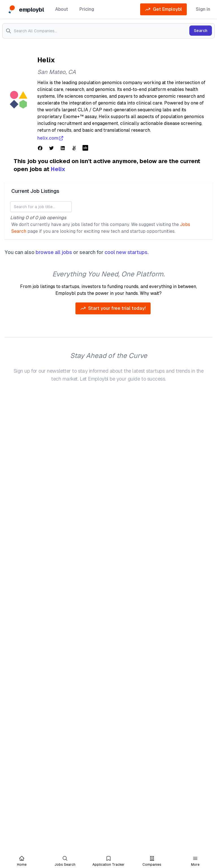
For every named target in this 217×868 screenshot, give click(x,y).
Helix (58, 169)
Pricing (87, 9)
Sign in (203, 9)
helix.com (51, 138)
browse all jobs (54, 252)
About (62, 9)
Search (201, 31)
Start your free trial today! (113, 308)
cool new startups (126, 252)
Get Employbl (163, 9)
